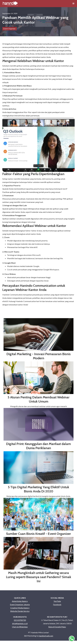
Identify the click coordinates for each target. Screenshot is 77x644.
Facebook (57, 604)
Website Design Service (20, 611)
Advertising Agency (20, 601)
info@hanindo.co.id (20, 623)
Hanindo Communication (12, 295)
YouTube (57, 601)
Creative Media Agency (20, 608)
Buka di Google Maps (57, 627)
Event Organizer (10, 29)
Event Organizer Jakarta (20, 604)
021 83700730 (20, 620)
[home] (10, 4)
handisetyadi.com (46, 636)
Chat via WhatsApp (20, 627)
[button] (73, 4)
